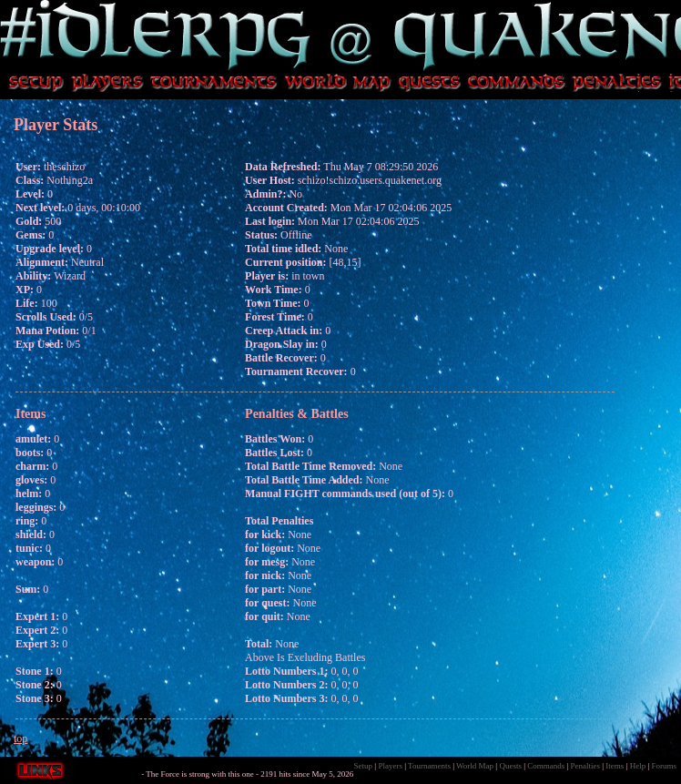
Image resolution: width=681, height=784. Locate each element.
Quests (510, 766)
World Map (475, 766)
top (20, 738)
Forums (664, 766)
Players (390, 766)
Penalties (586, 766)
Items (615, 766)
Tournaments (429, 766)
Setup (364, 766)
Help (638, 766)
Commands (546, 766)
